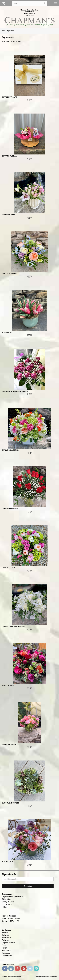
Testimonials (6, 953)
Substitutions (6, 950)
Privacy (4, 948)
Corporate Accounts (8, 943)
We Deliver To (6, 937)
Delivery (5, 945)
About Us (5, 932)
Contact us (5, 935)
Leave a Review (7, 955)
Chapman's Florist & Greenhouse (29, 22)
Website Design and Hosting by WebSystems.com (47, 977)
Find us (4, 907)
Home (3, 31)
